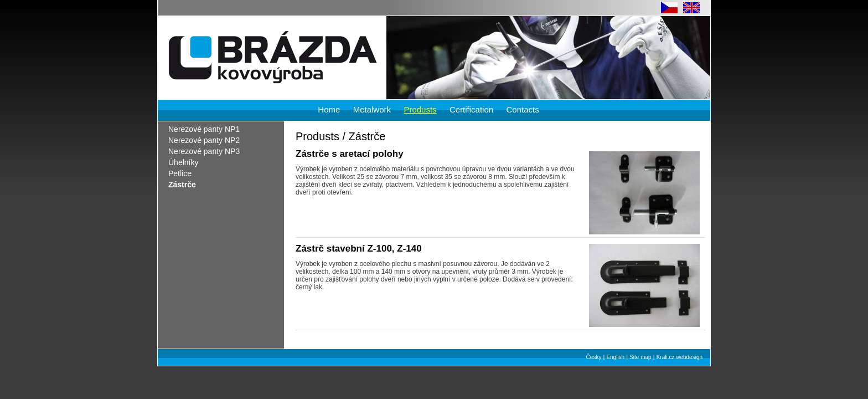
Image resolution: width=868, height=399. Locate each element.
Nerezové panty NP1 (204, 129)
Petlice (180, 173)
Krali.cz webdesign (680, 357)
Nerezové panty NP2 (204, 140)
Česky (594, 357)
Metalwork (372, 109)
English (615, 357)
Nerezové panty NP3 (204, 151)
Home (329, 109)
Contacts (522, 109)
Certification (471, 109)
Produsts (420, 109)
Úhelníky (183, 162)
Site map (640, 357)
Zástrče (182, 185)
